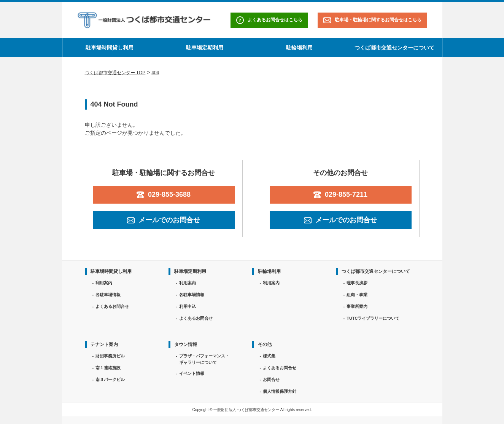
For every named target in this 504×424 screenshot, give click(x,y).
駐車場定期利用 (205, 48)
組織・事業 (357, 295)
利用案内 (104, 283)
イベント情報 (192, 373)
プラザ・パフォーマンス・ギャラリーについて (204, 359)
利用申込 (188, 306)
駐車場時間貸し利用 (110, 48)
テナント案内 (104, 344)
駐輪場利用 (299, 48)
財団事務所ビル (110, 356)
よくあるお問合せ (112, 306)
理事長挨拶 (357, 283)
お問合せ (271, 379)
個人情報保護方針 (280, 391)
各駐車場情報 (108, 295)
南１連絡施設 (108, 368)
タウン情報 (186, 344)
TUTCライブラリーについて (373, 318)
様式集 (269, 356)
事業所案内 (357, 306)
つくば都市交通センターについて (394, 48)
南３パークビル (110, 379)
